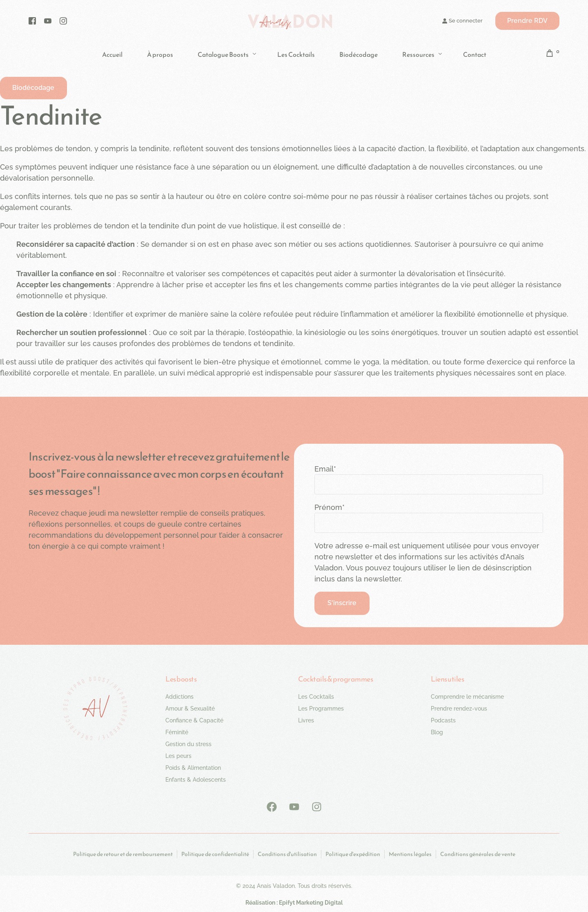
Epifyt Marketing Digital (311, 903)
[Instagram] (63, 21)
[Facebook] (32, 21)
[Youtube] (48, 21)
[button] (34, 88)
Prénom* (330, 508)
